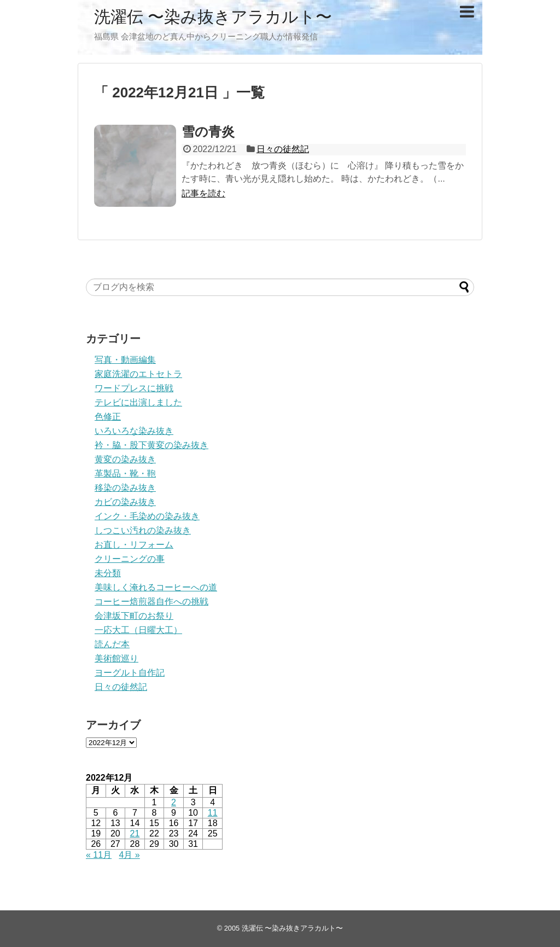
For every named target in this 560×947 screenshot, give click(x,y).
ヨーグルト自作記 (130, 673)
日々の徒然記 (283, 149)
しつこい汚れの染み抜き (143, 530)
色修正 (108, 417)
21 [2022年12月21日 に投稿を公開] (135, 833)
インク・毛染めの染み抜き (147, 516)
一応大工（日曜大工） (138, 630)
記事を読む (203, 193)
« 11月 (99, 855)
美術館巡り (116, 658)
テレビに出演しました (138, 402)
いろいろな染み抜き (134, 431)
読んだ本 (112, 644)
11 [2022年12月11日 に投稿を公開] (213, 813)
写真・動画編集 (125, 360)
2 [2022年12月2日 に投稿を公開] (174, 802)
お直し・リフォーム (134, 545)
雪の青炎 (208, 132)
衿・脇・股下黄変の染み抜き (151, 445)
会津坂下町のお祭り (134, 616)
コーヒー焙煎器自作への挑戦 (151, 602)
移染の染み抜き (125, 488)
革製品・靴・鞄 (125, 473)
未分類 (108, 573)
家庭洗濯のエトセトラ (138, 374)
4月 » (130, 855)
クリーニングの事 (130, 559)
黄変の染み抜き (125, 459)
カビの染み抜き (125, 502)
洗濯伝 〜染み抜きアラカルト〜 (213, 17)
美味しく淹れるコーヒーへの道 (156, 587)
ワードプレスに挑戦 (134, 388)
